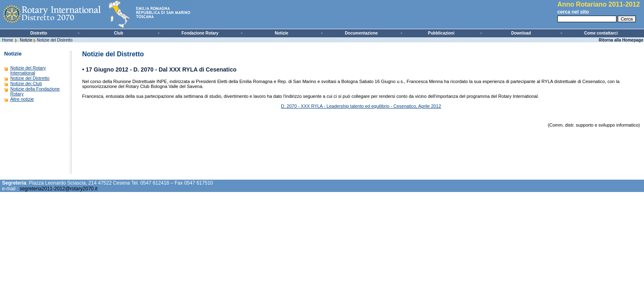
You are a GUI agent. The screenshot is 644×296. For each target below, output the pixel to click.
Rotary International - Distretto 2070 (99, 14)
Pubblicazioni (441, 33)
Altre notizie (22, 99)
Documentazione (361, 33)
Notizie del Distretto (55, 40)
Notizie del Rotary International (28, 70)
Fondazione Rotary (200, 33)
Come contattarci (601, 33)
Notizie (282, 33)
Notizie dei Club (26, 83)
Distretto (39, 33)
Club (119, 33)
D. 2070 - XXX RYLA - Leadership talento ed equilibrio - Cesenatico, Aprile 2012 (361, 106)
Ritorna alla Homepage (621, 40)
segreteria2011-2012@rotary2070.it (59, 189)
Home (8, 40)
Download (521, 33)
